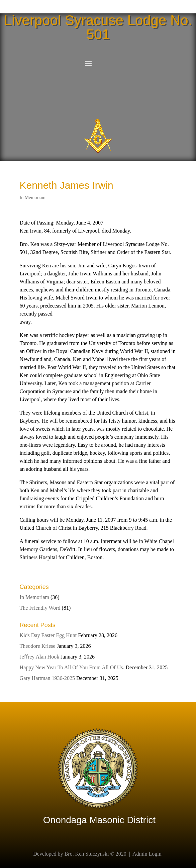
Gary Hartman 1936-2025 (47, 678)
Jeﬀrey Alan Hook (40, 657)
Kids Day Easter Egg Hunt (48, 635)
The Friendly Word (40, 608)
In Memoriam (33, 198)
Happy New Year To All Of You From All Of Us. (72, 667)
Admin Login (147, 854)
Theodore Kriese (38, 646)
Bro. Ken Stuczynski (87, 854)
